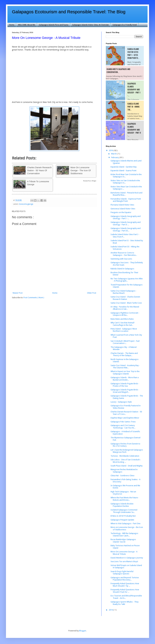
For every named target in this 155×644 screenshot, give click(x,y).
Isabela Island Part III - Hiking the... (133, 107)
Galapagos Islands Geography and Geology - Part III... (126, 229)
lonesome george (26, 204)
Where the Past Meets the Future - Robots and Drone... (125, 499)
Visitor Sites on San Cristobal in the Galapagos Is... (125, 182)
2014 (111, 610)
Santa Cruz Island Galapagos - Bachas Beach (124, 292)
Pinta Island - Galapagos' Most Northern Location (124, 330)
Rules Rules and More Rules (122, 319)
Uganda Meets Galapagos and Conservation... (118, 71)
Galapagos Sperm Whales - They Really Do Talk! (125, 603)
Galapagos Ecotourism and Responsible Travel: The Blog (69, 12)
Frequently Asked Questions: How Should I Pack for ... (125, 591)
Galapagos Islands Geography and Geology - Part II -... (134, 130)
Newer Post (18, 293)
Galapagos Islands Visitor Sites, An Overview (90, 25)
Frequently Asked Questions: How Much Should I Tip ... (125, 585)
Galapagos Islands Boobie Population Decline (122, 505)
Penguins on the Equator (121, 212)
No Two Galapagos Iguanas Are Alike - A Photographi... (127, 280)
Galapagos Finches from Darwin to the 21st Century (125, 445)
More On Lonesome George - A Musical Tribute (124, 553)
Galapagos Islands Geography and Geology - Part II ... (126, 223)
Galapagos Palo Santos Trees (123, 422)
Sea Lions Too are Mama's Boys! (124, 561)
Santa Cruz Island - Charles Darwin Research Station (125, 298)
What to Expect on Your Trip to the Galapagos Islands (125, 373)
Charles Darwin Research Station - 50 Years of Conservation (39, 170)
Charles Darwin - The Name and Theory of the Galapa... (124, 354)
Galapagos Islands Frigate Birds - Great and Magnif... (125, 391)
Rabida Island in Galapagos (122, 269)
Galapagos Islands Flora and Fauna (54, 25)
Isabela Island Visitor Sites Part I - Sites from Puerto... (133, 53)
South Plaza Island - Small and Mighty (127, 466)
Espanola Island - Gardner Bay (124, 167)
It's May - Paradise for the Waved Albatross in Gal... (125, 308)
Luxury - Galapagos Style (121, 402)
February (115, 157)
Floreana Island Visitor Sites (122, 205)
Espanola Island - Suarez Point (123, 171)
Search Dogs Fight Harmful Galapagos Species (122, 573)
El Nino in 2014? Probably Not (123, 516)
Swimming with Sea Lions (121, 259)
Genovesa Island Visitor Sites (123, 209)
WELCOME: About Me (27, 25)
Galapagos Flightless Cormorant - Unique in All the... (125, 314)
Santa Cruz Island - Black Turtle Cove (126, 303)
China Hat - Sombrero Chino (123, 476)
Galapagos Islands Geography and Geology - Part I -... (134, 89)
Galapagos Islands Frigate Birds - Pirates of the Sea (125, 385)
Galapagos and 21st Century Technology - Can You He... (123, 427)
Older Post (92, 293)
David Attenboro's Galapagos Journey (127, 558)
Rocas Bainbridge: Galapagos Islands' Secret (123, 541)
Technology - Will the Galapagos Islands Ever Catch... (124, 535)
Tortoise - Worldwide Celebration (125, 456)
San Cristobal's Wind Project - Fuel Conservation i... (125, 342)
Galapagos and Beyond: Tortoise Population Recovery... (125, 579)
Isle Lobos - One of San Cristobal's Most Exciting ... (125, 461)
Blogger (83, 631)
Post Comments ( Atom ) (34, 298)
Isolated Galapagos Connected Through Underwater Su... (124, 511)
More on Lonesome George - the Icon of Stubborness (81, 170)
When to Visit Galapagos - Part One (125, 523)
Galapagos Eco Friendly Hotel (125, 25)
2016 (111, 150)
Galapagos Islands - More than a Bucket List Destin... (125, 379)
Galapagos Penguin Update (122, 520)
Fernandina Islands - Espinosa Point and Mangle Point (126, 200)
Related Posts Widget (90, 181)
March (114, 154)
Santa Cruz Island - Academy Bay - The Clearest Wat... (125, 367)
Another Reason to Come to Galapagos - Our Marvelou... (124, 254)
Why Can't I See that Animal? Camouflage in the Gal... (123, 324)
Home (12, 25)
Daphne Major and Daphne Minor (125, 418)
